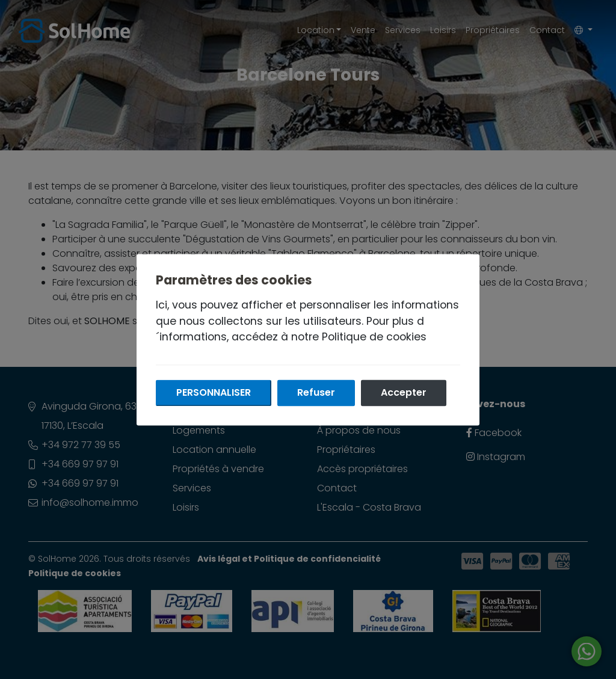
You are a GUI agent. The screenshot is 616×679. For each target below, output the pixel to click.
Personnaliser (214, 392)
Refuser (316, 392)
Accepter (404, 392)
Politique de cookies (374, 337)
